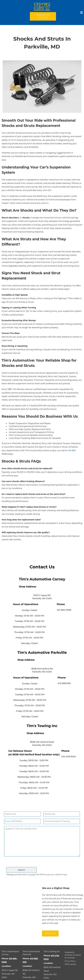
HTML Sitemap (70, 964)
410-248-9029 (69, 757)
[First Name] (22, 814)
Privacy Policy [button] (70, 961)
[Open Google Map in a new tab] (10, 974)
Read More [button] (50, 933)
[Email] (22, 821)
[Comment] (42, 841)
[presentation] (42, 863)
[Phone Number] (62, 821)
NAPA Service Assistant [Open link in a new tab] (43, 16)
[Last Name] (62, 814)
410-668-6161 (64, 683)
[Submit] (21, 870)
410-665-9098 (64, 610)
